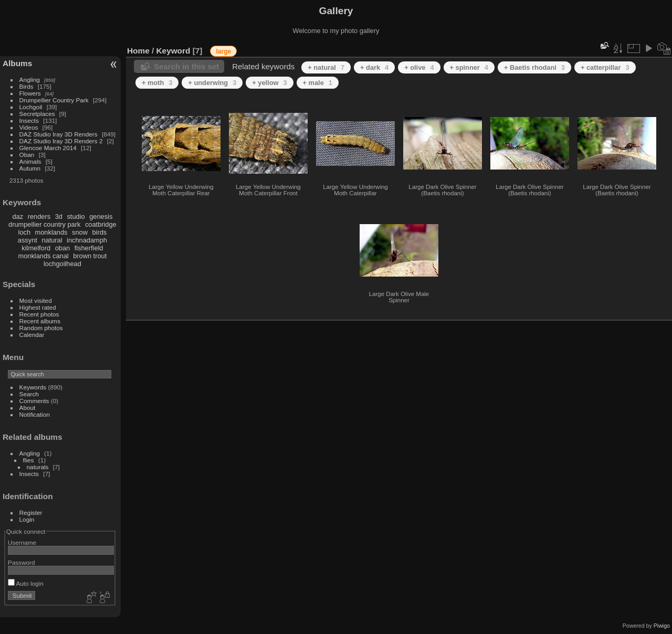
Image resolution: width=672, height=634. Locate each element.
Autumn (30, 168)
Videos (29, 127)
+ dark (374, 67)
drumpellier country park (44, 224)
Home (138, 51)
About (28, 408)
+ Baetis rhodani (534, 67)
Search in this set (186, 66)
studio (76, 216)
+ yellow (269, 83)
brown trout (90, 256)
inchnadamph (87, 240)
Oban (27, 155)
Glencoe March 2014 (48, 148)
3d (59, 216)
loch (24, 232)
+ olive (419, 67)
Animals (30, 161)
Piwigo (662, 626)
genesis (101, 216)
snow (80, 232)
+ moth (157, 83)
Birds (27, 86)
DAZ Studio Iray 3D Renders (59, 134)
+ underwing (212, 83)
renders (39, 216)
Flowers (30, 93)
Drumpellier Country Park (54, 100)
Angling (30, 80)
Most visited (36, 300)
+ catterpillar (605, 67)
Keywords (33, 387)
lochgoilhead (62, 264)
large (223, 51)
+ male (318, 83)
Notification (35, 414)
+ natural (326, 67)
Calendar (32, 335)
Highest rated (38, 307)
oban (62, 248)
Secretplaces (37, 114)
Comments (34, 401)
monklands (51, 232)
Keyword (174, 51)
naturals (38, 467)
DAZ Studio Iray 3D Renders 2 (61, 141)
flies (29, 460)
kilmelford (36, 248)
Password (22, 562)
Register (31, 513)
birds (99, 232)
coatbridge (101, 224)
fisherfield (89, 248)
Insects (29, 120)
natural (52, 240)
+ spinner (469, 67)
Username (22, 542)
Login (27, 519)
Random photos (41, 328)
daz (18, 216)
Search (29, 394)
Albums (17, 63)
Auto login (26, 583)
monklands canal (44, 256)
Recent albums (40, 321)
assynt (28, 240)
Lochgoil (31, 107)
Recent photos (39, 314)
